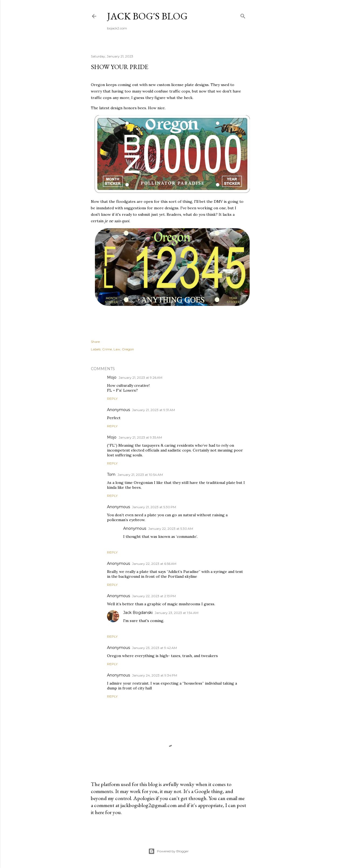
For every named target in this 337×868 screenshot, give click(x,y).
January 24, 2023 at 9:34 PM (155, 675)
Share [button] (95, 342)
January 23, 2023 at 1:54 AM (177, 613)
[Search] (243, 15)
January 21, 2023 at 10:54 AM (140, 475)
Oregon (128, 349)
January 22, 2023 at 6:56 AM (154, 564)
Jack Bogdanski (138, 613)
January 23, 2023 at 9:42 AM (154, 648)
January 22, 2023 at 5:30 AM (171, 529)
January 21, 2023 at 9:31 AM (154, 410)
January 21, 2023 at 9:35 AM (140, 437)
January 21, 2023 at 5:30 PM (154, 507)
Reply (112, 399)
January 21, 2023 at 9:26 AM (140, 377)
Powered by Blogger (168, 851)
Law (117, 349)
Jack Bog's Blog (147, 16)
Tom (111, 474)
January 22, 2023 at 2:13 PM (154, 596)
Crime (107, 349)
